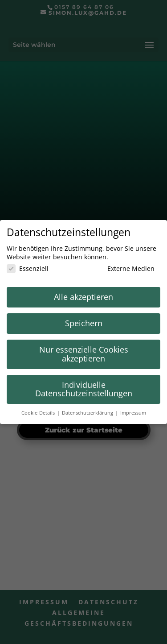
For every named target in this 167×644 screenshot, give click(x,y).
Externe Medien (125, 268)
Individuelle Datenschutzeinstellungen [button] (84, 389)
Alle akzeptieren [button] (83, 297)
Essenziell (28, 268)
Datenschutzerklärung (88, 413)
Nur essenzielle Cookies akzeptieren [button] (84, 354)
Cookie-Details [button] (39, 413)
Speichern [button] (84, 323)
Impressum (133, 413)
